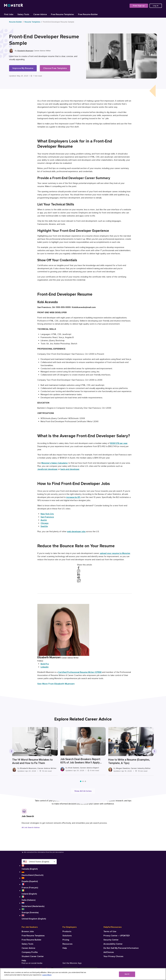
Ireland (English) (39, 892)
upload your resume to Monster (115, 553)
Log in (156, 6)
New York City (47, 514)
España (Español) (39, 880)
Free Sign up (139, 6)
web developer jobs (76, 532)
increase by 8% (73, 497)
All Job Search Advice (31, 827)
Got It (127, 974)
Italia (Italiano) (39, 898)
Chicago (45, 523)
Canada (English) (39, 867)
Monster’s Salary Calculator (55, 463)
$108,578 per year (119, 443)
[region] (83, 974)
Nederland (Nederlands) (39, 905)
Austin (44, 520)
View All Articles (83, 791)
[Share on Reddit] (85, 577)
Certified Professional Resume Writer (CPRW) (80, 672)
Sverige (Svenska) (39, 911)
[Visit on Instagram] (85, 571)
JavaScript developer (47, 469)
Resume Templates (32, 22)
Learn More (47, 975)
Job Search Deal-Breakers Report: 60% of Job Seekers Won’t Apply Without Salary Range (78, 761)
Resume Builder (15, 22)
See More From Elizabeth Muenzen (56, 684)
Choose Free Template (55, 68)
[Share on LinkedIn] (85, 574)
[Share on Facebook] (85, 568)
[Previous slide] (12, 751)
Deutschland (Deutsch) (39, 873)
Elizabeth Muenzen (25, 51)
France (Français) (39, 886)
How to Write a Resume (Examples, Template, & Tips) (124, 761)
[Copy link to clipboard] (79, 581)
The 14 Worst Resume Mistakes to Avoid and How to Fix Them (32, 761)
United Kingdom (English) (39, 917)
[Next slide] (154, 751)
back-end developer (70, 469)
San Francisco (47, 517)
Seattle (44, 526)
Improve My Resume (23, 68)
